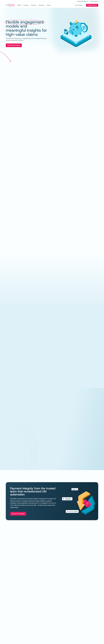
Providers (40, 618)
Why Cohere (63, 625)
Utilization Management (13, 601)
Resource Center (64, 601)
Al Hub (61, 612)
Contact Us (63, 631)
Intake (9, 608)
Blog (61, 604)
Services (39, 606)
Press (61, 610)
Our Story (62, 622)
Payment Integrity (41, 601)
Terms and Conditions (93, 641)
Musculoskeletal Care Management (15, 621)
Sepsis (39, 610)
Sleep (9, 628)
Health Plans (40, 616)
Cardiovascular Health (12, 623)
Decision (9, 610)
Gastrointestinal (11, 625)
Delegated (10, 619)
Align (9, 617)
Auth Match (40, 608)
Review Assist (11, 612)
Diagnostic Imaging (12, 630)
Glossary (62, 607)
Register (85, 601)
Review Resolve (11, 614)
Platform (19, 5)
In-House (10, 606)
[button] (26, 5)
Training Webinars (88, 604)
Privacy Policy (82, 641)
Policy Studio (11, 634)
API (8, 632)
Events (61, 615)
